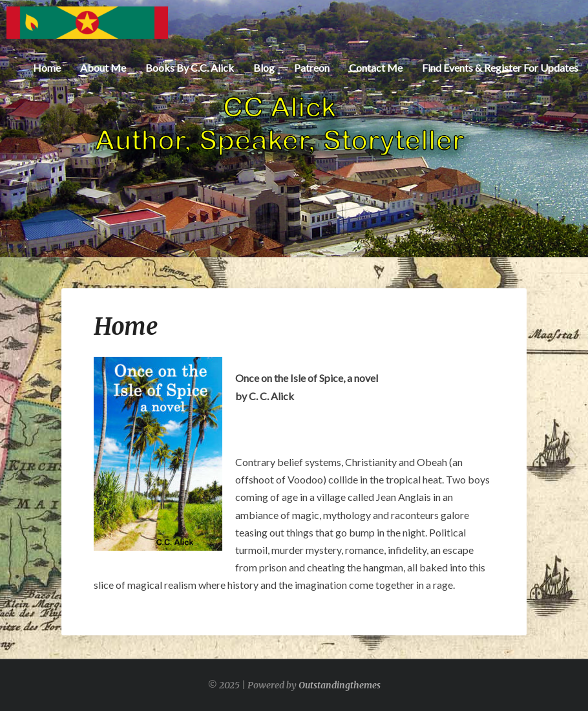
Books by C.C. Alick (190, 68)
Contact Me (376, 68)
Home (47, 68)
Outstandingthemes (340, 685)
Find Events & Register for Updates (500, 68)
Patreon (312, 68)
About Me (103, 68)
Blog (264, 68)
